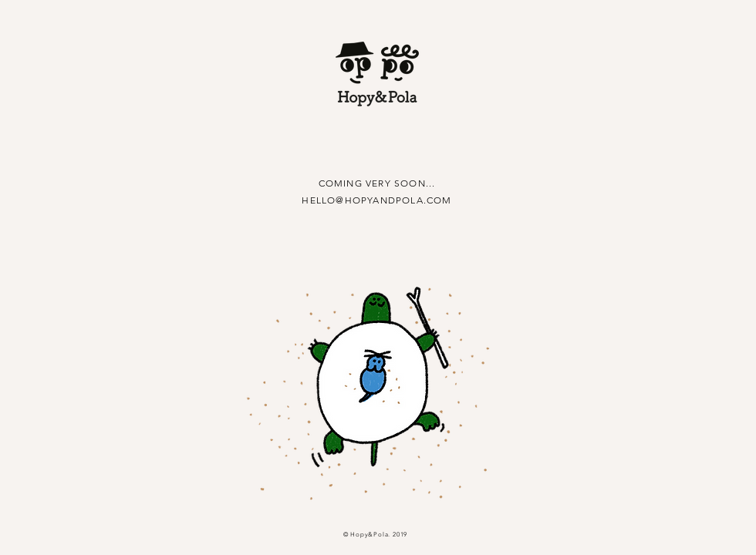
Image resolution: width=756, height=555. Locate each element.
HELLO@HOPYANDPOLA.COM (376, 200)
